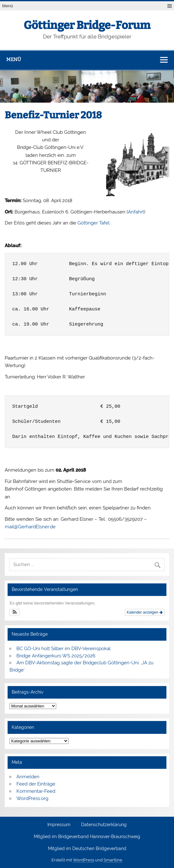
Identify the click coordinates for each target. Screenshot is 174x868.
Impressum (59, 825)
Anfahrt (136, 212)
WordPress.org (32, 798)
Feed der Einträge (36, 784)
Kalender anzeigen (144, 612)
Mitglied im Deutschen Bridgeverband (87, 849)
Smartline (113, 860)
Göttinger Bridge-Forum (87, 25)
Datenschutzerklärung (104, 825)
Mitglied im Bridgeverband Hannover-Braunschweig (87, 837)
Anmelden (28, 777)
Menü (8, 6)
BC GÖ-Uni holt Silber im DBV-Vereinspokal (63, 649)
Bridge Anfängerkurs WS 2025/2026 (56, 656)
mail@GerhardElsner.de (30, 527)
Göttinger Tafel (93, 223)
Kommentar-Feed (36, 791)
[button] (15, 612)
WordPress (84, 860)
